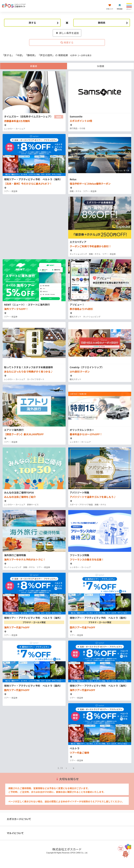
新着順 (34, 66)
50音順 (100, 66)
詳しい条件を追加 (67, 33)
